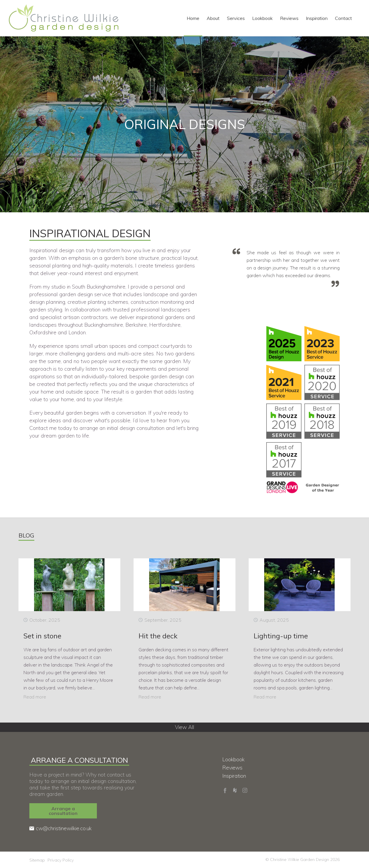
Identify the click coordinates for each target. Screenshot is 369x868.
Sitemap (37, 860)
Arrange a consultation (63, 811)
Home (193, 18)
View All (185, 727)
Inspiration (317, 18)
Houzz (235, 790)
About (213, 18)
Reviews (289, 18)
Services (236, 18)
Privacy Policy (61, 860)
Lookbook (262, 18)
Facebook (225, 790)
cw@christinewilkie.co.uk (64, 828)
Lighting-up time (281, 636)
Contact (343, 18)
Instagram (245, 790)
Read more (35, 697)
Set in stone (42, 636)
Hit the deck (158, 636)
